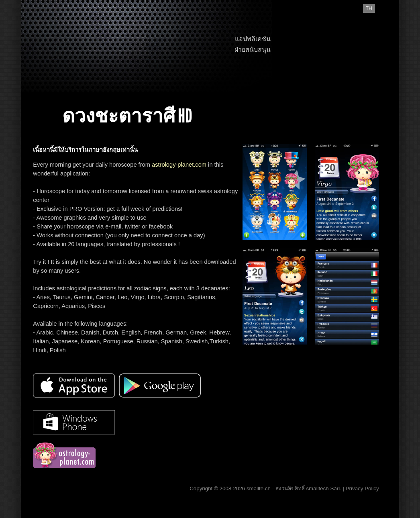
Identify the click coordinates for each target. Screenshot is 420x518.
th (369, 8)
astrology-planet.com (179, 165)
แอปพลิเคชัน (253, 39)
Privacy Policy (362, 488)
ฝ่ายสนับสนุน (253, 50)
